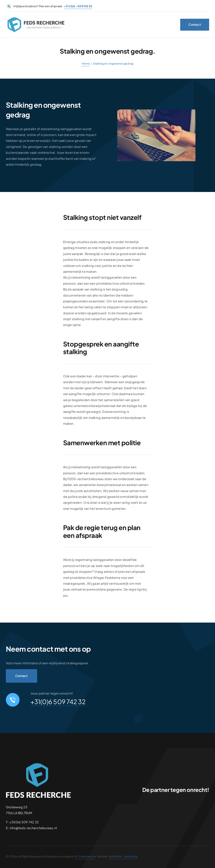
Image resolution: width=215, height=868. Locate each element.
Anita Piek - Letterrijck (123, 856)
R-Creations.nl (85, 856)
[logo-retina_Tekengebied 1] (36, 17)
